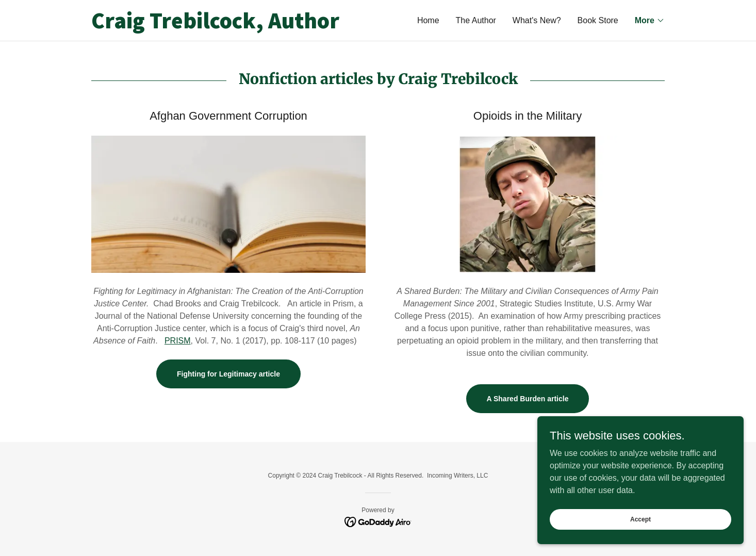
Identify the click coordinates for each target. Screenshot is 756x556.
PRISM (178, 341)
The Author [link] (476, 20)
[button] (650, 21)
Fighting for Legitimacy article (228, 374)
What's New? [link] (537, 20)
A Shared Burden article (528, 399)
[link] (235, 26)
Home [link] (428, 20)
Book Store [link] (598, 20)
